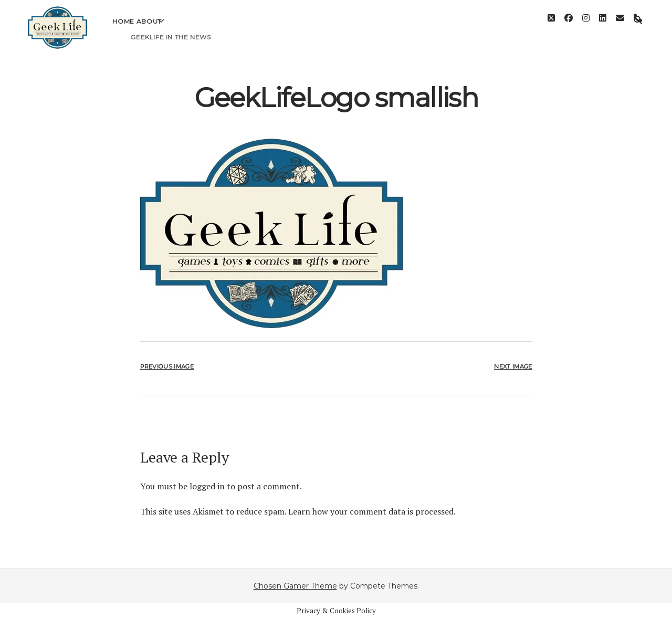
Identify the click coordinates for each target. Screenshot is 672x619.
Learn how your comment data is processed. (372, 511)
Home (123, 29)
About (149, 29)
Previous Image (167, 366)
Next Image (513, 366)
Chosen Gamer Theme (295, 586)
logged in (207, 486)
